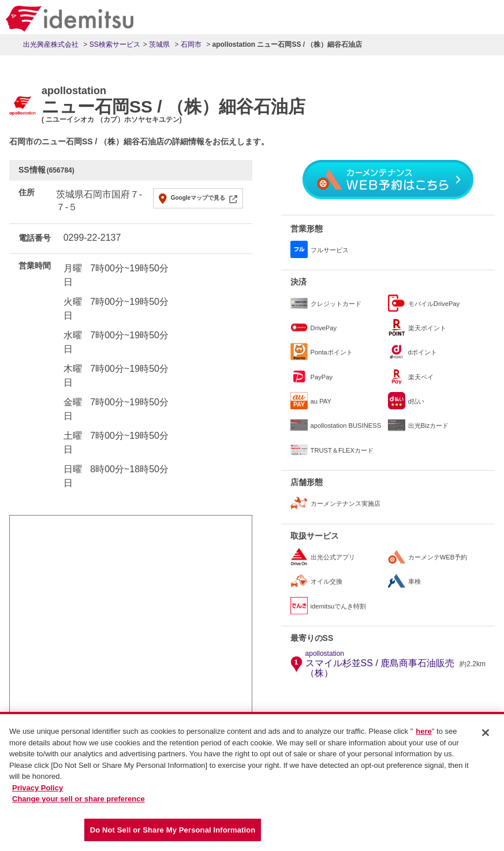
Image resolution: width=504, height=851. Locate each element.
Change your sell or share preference (79, 803)
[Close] (486, 737)
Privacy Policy (38, 792)
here (423, 735)
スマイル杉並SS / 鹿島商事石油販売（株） (381, 664)
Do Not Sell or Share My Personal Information (173, 834)
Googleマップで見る (198, 198)
